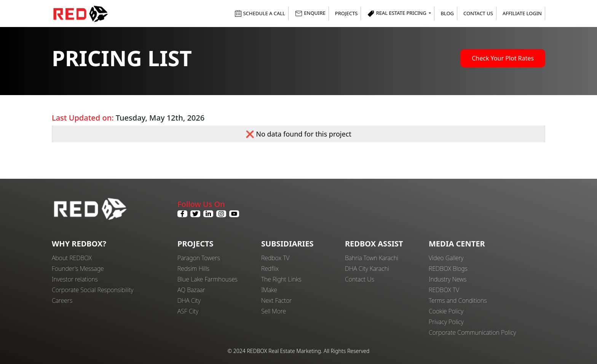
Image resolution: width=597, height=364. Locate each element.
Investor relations (75, 279)
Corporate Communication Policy (472, 332)
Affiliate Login (522, 13)
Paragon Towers (199, 258)
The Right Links (281, 279)
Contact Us (478, 13)
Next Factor (276, 300)
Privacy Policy (446, 322)
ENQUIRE (310, 14)
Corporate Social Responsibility (93, 290)
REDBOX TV (444, 290)
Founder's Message (78, 269)
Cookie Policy (446, 311)
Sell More (274, 311)
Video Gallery (446, 258)
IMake (269, 290)
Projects (346, 13)
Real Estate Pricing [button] (397, 14)
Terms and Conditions (458, 300)
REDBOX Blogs (448, 269)
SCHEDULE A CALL (260, 13)
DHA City (189, 300)
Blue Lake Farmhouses (208, 279)
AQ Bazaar (191, 290)
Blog (447, 13)
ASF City (188, 311)
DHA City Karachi (367, 269)
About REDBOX (72, 258)
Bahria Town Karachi (372, 258)
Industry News (448, 279)
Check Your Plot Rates (503, 58)
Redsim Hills (193, 269)
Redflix (270, 269)
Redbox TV (275, 258)
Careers (62, 300)
